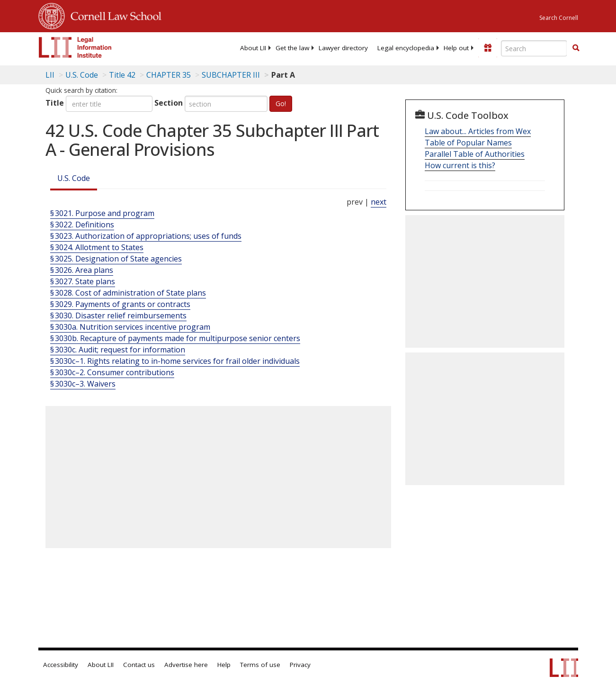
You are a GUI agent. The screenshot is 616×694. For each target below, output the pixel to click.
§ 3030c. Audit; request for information (118, 350)
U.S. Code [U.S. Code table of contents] (82, 75)
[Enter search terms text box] (534, 48)
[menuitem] (253, 48)
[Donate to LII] (488, 48)
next (379, 202)
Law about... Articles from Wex (478, 131)
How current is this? (460, 165)
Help (224, 665)
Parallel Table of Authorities (475, 154)
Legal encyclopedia (406, 48)
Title (55, 103)
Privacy (300, 665)
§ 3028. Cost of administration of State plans (128, 293)
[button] (576, 48)
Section (169, 103)
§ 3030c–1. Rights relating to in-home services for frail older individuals (175, 361)
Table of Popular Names (468, 143)
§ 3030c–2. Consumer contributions (112, 372)
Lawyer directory (343, 48)
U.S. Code (74, 178)
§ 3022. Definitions (82, 225)
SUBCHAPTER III (231, 75)
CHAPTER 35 (169, 75)
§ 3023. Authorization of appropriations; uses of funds (146, 236)
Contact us (139, 665)
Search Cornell (559, 18)
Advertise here (186, 665)
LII (50, 75)
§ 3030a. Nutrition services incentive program (130, 327)
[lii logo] (75, 47)
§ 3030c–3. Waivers (83, 384)
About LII (253, 48)
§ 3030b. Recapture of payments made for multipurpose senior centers (175, 338)
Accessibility (61, 665)
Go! (281, 104)
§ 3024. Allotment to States (97, 247)
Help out (456, 48)
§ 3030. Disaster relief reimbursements (118, 315)
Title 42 (122, 75)
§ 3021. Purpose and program (102, 213)
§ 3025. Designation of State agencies (116, 259)
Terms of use (260, 665)
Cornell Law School (113, 15)
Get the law (292, 48)
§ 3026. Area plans (82, 270)
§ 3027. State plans (83, 281)
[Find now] (576, 48)
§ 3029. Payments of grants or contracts (120, 304)
